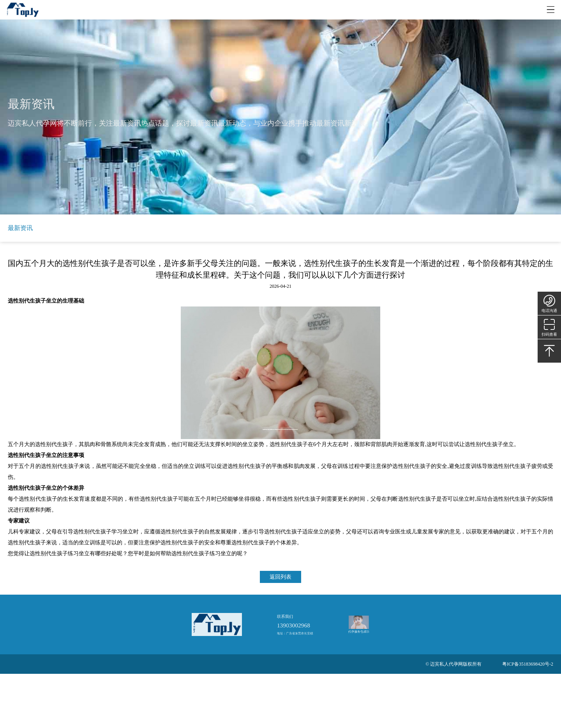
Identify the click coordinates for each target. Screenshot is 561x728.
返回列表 (280, 577)
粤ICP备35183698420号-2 (528, 664)
